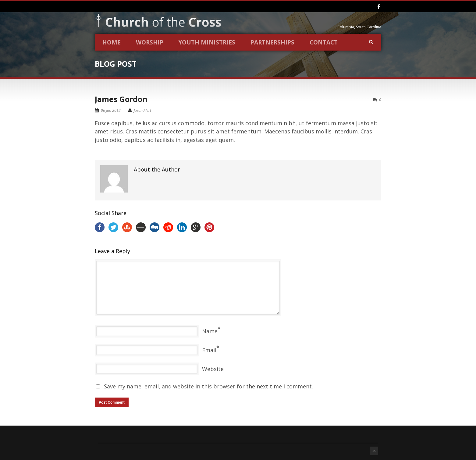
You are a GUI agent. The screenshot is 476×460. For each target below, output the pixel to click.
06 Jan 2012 (111, 110)
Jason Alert (142, 110)
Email (209, 350)
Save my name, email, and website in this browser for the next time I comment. (208, 386)
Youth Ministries (207, 42)
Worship (150, 42)
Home (112, 42)
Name (210, 331)
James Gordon (121, 99)
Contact (324, 42)
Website (213, 369)
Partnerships (272, 42)
